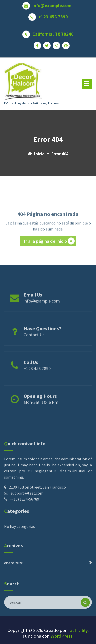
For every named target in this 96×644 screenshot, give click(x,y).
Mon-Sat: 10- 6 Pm (41, 411)
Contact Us (34, 344)
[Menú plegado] (87, 84)
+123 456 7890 (53, 15)
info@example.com (52, 3)
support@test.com (27, 514)
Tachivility (78, 630)
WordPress (62, 636)
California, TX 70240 (53, 32)
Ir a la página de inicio (49, 252)
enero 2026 (14, 571)
